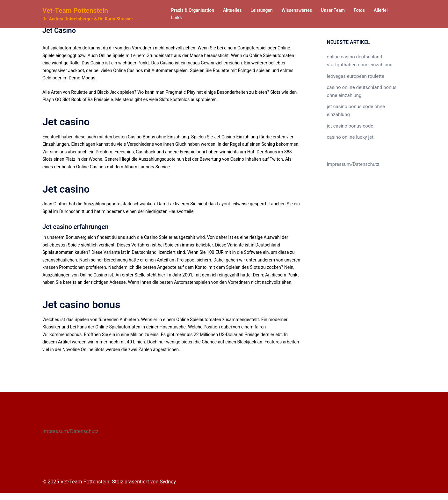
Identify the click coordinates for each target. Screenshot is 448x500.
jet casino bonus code (349, 122)
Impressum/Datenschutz (351, 159)
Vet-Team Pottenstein (77, 10)
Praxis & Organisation (193, 10)
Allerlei (381, 10)
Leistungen (261, 10)
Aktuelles (232, 10)
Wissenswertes (297, 10)
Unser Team (333, 10)
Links (176, 18)
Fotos (359, 10)
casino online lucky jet (349, 132)
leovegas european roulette (354, 75)
